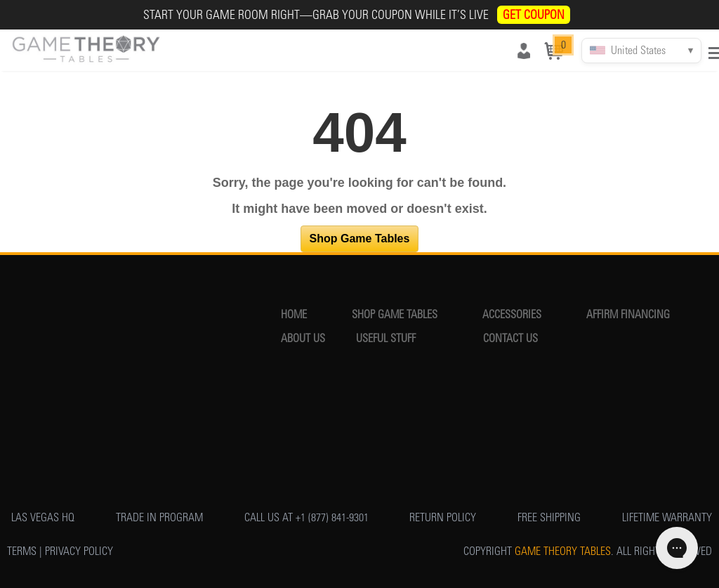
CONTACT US (510, 338)
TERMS (22, 551)
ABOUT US (303, 338)
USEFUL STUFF (386, 338)
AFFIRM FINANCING (628, 314)
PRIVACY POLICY (79, 551)
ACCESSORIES (512, 314)
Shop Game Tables (360, 239)
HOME (294, 314)
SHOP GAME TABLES (395, 314)
